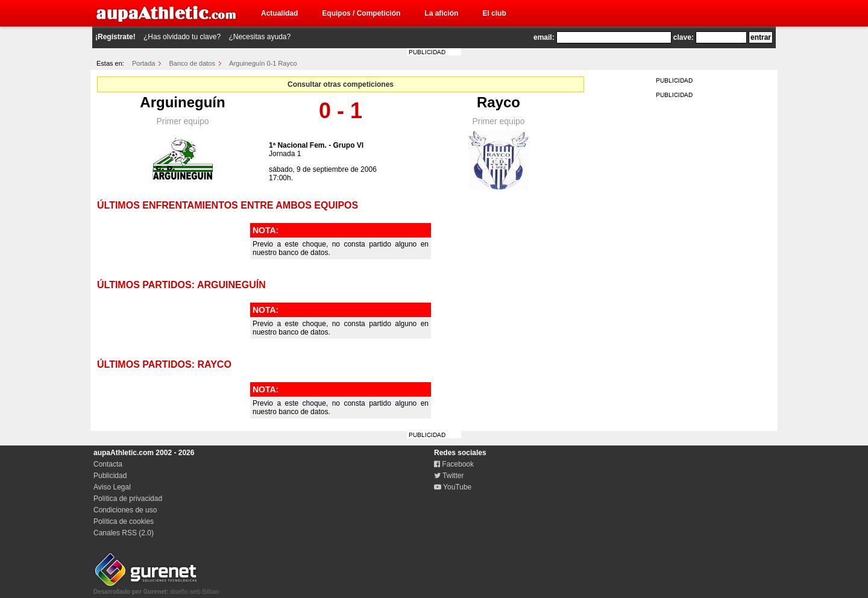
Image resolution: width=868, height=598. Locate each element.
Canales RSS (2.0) (124, 533)
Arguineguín (182, 102)
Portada (144, 63)
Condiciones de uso (125, 510)
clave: (684, 37)
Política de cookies (124, 521)
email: (544, 37)
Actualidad (279, 13)
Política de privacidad (128, 499)
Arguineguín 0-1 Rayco (263, 63)
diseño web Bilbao (156, 588)
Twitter (449, 476)
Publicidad (110, 476)
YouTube (453, 487)
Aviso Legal (112, 487)
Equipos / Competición (361, 13)
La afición (441, 13)
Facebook (454, 464)
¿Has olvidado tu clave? (182, 37)
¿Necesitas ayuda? (259, 37)
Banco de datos (192, 63)
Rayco (498, 102)
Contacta (108, 464)
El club (494, 13)
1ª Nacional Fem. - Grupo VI (316, 145)
